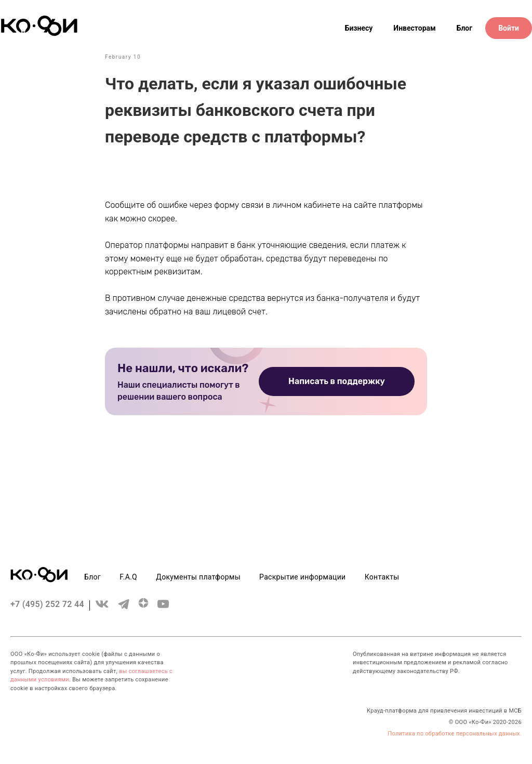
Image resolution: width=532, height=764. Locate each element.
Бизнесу (359, 28)
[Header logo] (39, 34)
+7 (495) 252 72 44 (47, 604)
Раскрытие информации (302, 577)
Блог (465, 28)
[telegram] (124, 609)
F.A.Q (128, 577)
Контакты (382, 577)
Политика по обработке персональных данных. (455, 734)
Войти (509, 28)
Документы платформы (198, 577)
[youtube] (163, 609)
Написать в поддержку (337, 381)
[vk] (102, 609)
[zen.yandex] (143, 609)
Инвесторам (414, 28)
